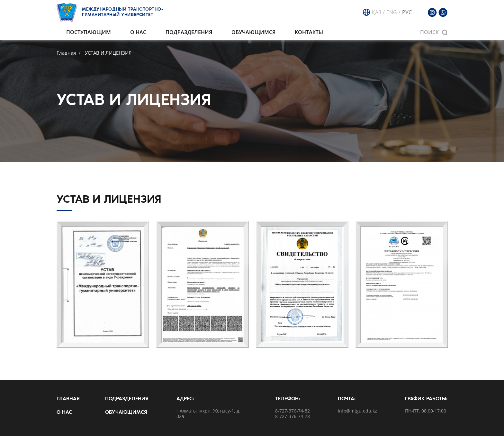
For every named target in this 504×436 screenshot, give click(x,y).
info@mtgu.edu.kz (357, 411)
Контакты (309, 32)
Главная (66, 53)
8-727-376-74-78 (292, 417)
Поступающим (89, 32)
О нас (138, 32)
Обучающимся (253, 32)
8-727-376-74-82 (292, 411)
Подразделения (189, 32)
